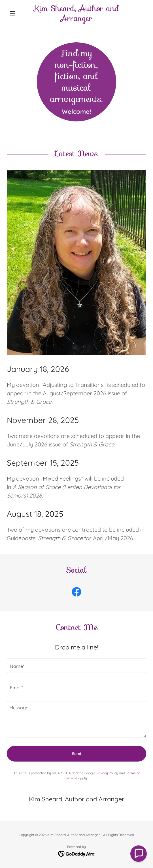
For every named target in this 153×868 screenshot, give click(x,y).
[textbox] (76, 666)
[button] (17, 13)
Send (77, 754)
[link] (76, 13)
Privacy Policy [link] (107, 773)
